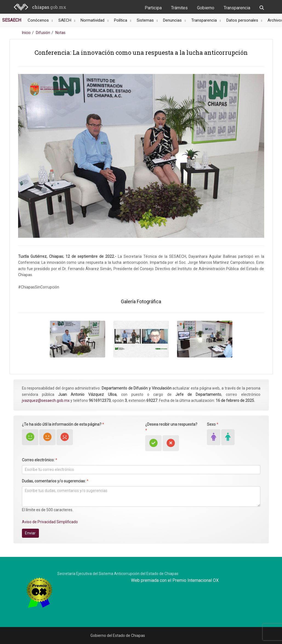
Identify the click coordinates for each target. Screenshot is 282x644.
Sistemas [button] (146, 20)
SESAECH (12, 20)
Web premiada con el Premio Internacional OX (175, 580)
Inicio (26, 33)
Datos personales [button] (243, 20)
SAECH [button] (65, 20)
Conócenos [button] (39, 20)
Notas (60, 33)
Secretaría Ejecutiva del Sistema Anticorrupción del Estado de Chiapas (118, 574)
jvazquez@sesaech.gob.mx (46, 400)
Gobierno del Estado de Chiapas (118, 636)
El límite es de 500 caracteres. (48, 510)
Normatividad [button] (93, 20)
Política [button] (121, 20)
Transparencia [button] (205, 20)
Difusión (43, 33)
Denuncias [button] (173, 20)
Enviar (30, 533)
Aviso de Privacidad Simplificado (50, 522)
